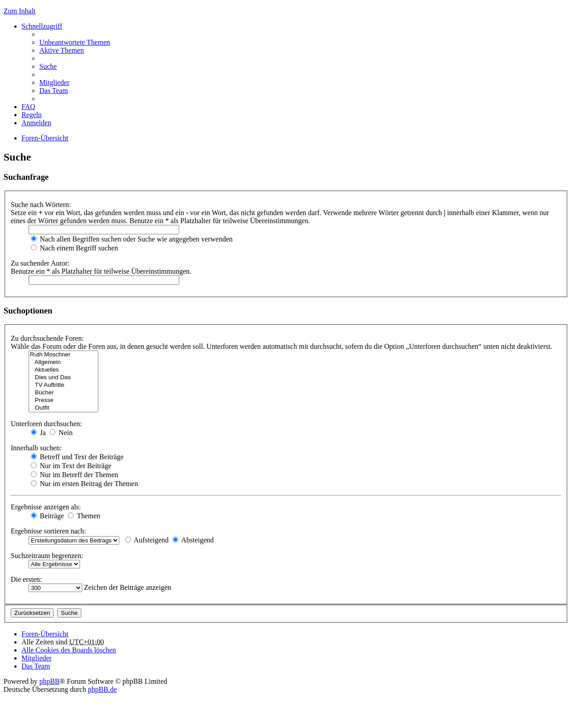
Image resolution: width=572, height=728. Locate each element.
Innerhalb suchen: (36, 448)
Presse (63, 400)
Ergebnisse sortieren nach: (48, 531)
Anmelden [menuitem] (36, 123)
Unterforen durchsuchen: (46, 424)
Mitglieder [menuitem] (55, 83)
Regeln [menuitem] (32, 115)
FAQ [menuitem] (28, 107)
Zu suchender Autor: (40, 263)
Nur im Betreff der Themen (74, 475)
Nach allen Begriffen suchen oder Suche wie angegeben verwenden (132, 239)
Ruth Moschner (63, 355)
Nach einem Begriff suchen (74, 248)
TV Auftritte (63, 385)
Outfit (63, 408)
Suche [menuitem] (48, 66)
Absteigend (193, 540)
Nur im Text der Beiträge (71, 466)
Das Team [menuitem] (54, 91)
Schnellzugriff (42, 26)
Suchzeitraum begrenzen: (47, 556)
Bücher (63, 393)
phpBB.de (102, 689)
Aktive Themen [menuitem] (62, 50)
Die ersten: (26, 579)
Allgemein (63, 362)
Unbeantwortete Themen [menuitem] (75, 42)
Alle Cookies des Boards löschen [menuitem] (69, 650)
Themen (84, 516)
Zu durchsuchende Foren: (47, 338)
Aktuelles (63, 370)
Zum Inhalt (20, 11)
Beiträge (47, 516)
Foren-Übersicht (45, 138)
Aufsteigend (147, 540)
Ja (38, 433)
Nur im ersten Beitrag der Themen (84, 484)
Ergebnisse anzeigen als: (46, 507)
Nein (61, 433)
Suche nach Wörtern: (41, 205)
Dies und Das (63, 378)
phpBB (49, 681)
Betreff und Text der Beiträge (77, 457)
